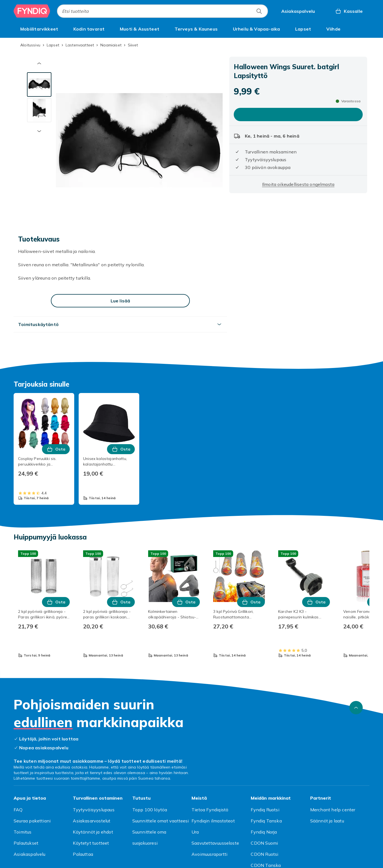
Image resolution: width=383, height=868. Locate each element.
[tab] (39, 84)
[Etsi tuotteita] (259, 11)
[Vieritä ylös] (356, 708)
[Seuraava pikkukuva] (39, 131)
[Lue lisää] (120, 301)
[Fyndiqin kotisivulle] (32, 11)
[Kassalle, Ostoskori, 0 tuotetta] (349, 11)
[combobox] (162, 11)
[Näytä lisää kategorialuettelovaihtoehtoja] (363, 29)
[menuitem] (39, 29)
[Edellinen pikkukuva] (39, 63)
